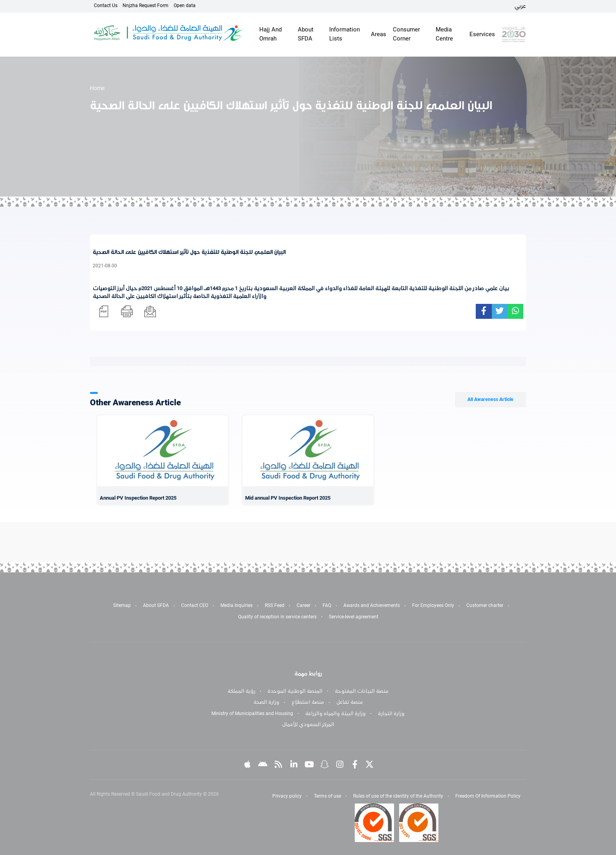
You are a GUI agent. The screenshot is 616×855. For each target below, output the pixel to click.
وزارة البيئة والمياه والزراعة (335, 713)
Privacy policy (287, 796)
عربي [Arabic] (520, 6)
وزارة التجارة (391, 713)
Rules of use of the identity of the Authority (398, 796)
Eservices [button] (482, 34)
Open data (185, 6)
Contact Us (106, 6)
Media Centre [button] (444, 34)
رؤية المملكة (241, 691)
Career (303, 605)
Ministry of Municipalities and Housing (252, 713)
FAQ (327, 605)
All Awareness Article (490, 399)
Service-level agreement (354, 617)
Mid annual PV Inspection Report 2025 (288, 498)
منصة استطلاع (308, 702)
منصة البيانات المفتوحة (362, 691)
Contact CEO (195, 605)
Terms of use (327, 796)
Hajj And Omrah (270, 34)
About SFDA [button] (306, 34)
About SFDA (156, 605)
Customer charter (485, 605)
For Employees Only (433, 605)
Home (97, 88)
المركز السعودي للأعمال (308, 724)
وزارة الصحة (266, 702)
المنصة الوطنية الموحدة (295, 691)
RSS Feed (275, 605)
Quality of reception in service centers (277, 617)
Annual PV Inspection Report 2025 (138, 498)
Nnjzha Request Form (146, 6)
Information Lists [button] (345, 34)
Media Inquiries (236, 605)
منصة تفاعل (350, 702)
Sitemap (122, 605)
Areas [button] (379, 34)
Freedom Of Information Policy (488, 796)
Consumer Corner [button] (406, 34)
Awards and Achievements (372, 605)
